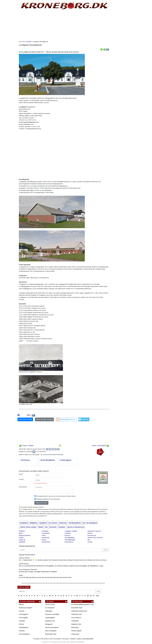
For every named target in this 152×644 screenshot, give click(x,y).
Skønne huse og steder (95, 538)
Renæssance (69, 542)
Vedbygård (49, 611)
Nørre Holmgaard (51, 631)
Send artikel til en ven (68, 419)
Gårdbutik (22, 542)
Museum (67, 535)
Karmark (22, 611)
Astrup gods (75, 634)
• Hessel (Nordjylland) (47, 460)
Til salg (90, 542)
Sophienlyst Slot (76, 614)
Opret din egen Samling (44, 419)
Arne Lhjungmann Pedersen (28, 569)
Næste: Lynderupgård (100, 446)
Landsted (68, 533)
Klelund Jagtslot (76, 631)
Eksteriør (22, 631)
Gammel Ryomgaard (52, 627)
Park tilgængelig (70, 540)
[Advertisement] (9, 29)
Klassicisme (46, 538)
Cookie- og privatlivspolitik (85, 639)
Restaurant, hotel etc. (94, 531)
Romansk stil (92, 535)
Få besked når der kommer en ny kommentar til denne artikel (56, 496)
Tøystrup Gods (50, 604)
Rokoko (90, 533)
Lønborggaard (23, 614)
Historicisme (46, 533)
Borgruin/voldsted (25, 535)
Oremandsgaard (24, 634)
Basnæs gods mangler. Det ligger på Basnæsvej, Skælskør (38, 572)
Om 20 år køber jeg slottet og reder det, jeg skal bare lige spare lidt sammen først (45, 577)
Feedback (85, 419)
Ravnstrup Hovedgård (52, 614)
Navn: (21, 474)
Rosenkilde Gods (51, 634)
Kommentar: (23, 487)
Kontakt (73, 639)
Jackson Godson (24, 558)
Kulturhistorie (46, 542)
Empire (21, 538)
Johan (21, 575)
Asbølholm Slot (50, 621)
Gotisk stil (22, 540)
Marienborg (75, 627)
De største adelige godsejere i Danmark (83, 604)
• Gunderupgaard (65, 460)
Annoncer (66, 639)
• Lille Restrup (25, 460)
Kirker (44, 535)
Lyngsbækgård (50, 618)
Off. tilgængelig (70, 538)
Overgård (22, 621)
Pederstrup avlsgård (25, 608)
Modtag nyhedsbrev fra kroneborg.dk (48, 499)
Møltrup (21, 604)
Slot (89, 540)
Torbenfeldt (75, 621)
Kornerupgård (23, 618)
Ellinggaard (49, 624)
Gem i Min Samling (25, 419)
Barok (21, 533)
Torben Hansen (24, 564)
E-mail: (21, 479)
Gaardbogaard (24, 627)
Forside (28, 42)
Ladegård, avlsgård (71, 531)
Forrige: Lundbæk (26, 446)
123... (98, 596)
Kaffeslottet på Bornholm (79, 611)
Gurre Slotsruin (76, 618)
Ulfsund (21, 624)
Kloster (44, 540)
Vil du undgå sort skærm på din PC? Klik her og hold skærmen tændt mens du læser (49, 52)
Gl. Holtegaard (50, 608)
